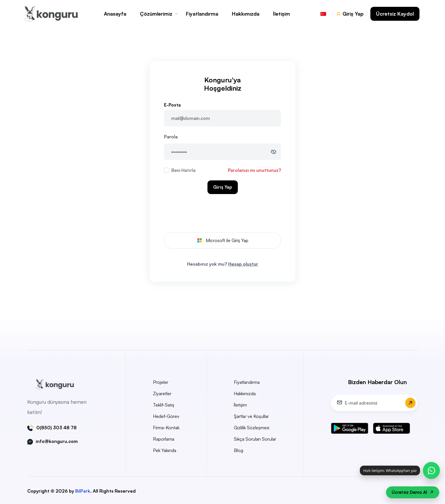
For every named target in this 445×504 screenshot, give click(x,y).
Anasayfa (115, 14)
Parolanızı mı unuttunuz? (254, 170)
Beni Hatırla (183, 170)
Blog (239, 450)
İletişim (282, 14)
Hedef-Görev (166, 416)
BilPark (83, 491)
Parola (171, 137)
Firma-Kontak (166, 428)
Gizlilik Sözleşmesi (252, 428)
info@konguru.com (57, 441)
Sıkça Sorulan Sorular (255, 439)
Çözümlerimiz (156, 14)
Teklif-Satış (164, 405)
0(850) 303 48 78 (56, 428)
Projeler (161, 382)
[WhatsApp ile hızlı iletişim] (431, 470)
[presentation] (222, 214)
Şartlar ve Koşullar (251, 416)
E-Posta (172, 105)
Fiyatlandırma (202, 14)
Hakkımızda (246, 14)
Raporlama (164, 439)
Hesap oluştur (243, 264)
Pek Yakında (165, 450)
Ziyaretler (162, 393)
